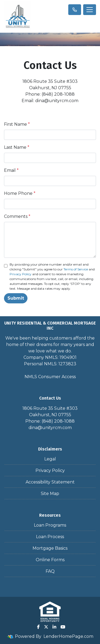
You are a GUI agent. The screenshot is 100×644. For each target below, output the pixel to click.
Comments (17, 216)
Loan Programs (50, 525)
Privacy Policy (21, 274)
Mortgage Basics (50, 548)
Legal (50, 459)
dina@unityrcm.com (50, 428)
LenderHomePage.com (68, 636)
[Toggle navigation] (90, 10)
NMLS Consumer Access (50, 377)
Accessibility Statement (50, 482)
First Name (17, 124)
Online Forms (50, 560)
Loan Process (50, 537)
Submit (16, 298)
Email (11, 170)
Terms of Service (76, 269)
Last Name (17, 147)
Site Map (50, 494)
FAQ (50, 571)
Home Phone (20, 193)
